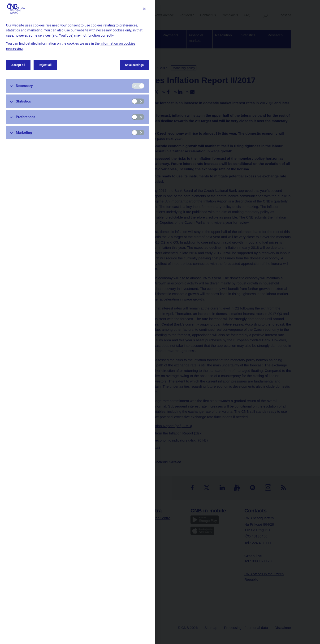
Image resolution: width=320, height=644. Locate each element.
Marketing (24, 133)
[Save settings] (144, 9)
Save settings (134, 65)
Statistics (23, 101)
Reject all (45, 65)
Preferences (26, 117)
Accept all (18, 65)
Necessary (24, 86)
